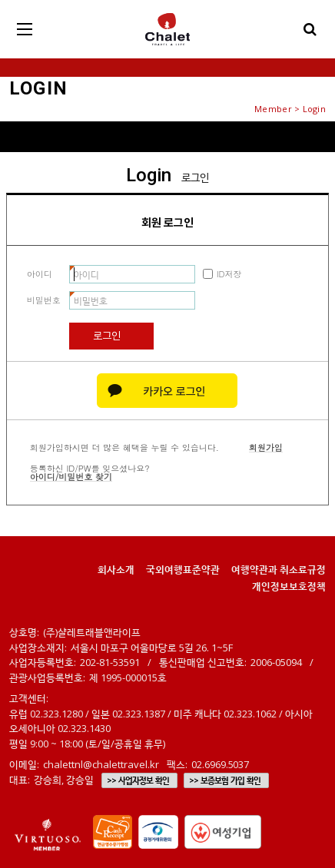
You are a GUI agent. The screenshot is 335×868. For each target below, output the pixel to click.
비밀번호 (44, 300)
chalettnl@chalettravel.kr (101, 764)
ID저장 (229, 274)
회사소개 (116, 569)
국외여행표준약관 (183, 569)
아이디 (40, 274)
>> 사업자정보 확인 (138, 780)
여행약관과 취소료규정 (279, 569)
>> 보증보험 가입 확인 (225, 780)
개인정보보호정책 (289, 586)
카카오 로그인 (167, 391)
